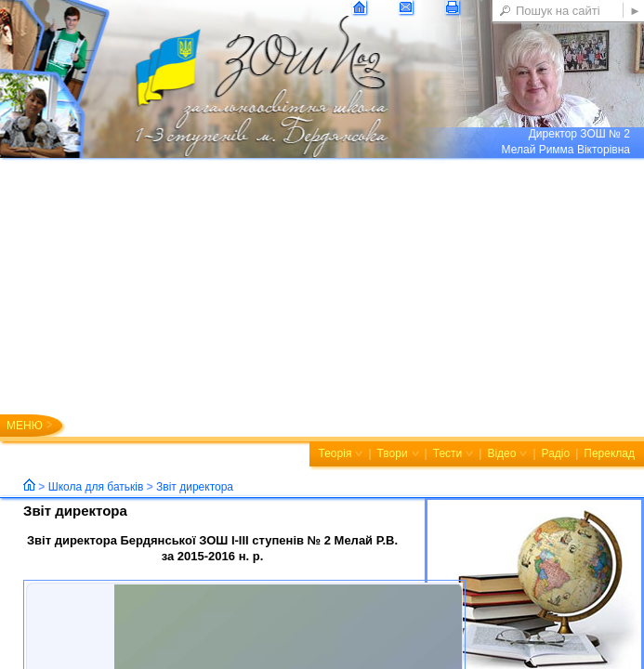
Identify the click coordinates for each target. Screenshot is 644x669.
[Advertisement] (322, 297)
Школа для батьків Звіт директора (141, 487)
